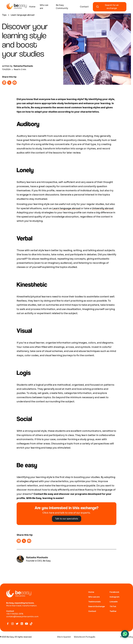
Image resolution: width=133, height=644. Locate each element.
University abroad (103, 208)
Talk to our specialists (67, 519)
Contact (84, 7)
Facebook (114, 592)
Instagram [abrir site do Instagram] (114, 597)
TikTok (113, 606)
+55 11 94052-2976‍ (15, 614)
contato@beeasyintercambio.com (22, 617)
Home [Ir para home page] (91, 592)
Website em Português (85, 637)
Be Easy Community (62, 7)
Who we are (44, 7)
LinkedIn (114, 602)
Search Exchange (97, 606)
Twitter (113, 611)
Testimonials (94, 602)
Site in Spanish (64, 637)
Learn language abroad (66, 208)
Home (32, 7)
